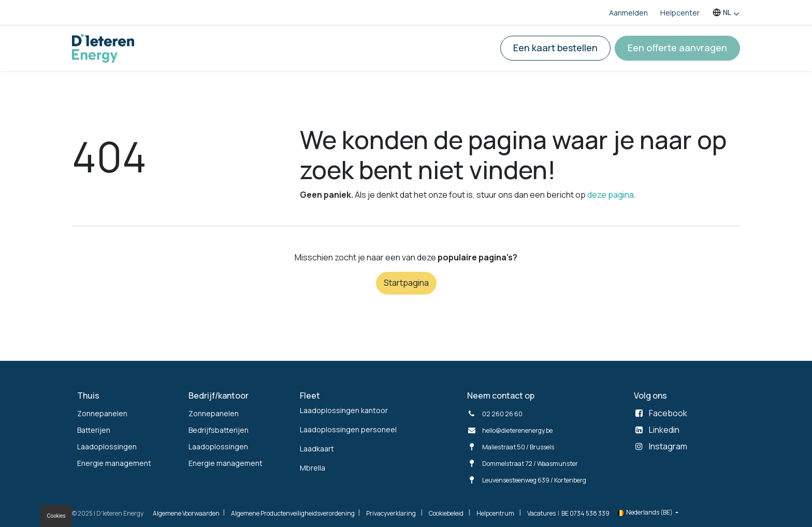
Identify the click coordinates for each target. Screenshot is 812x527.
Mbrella (313, 468)
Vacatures (541, 513)
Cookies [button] (56, 516)
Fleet (310, 396)
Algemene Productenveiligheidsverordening (293, 513)
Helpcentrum (495, 513)
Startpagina (406, 283)
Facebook (668, 413)
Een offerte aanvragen (677, 48)
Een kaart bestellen (555, 48)
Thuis (88, 396)
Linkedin (664, 430)
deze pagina (611, 195)
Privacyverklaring (391, 513)
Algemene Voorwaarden (186, 513)
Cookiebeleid (446, 513)
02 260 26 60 (502, 414)
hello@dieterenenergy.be (517, 430)
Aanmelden (628, 13)
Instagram (668, 446)
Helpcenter (680, 13)
